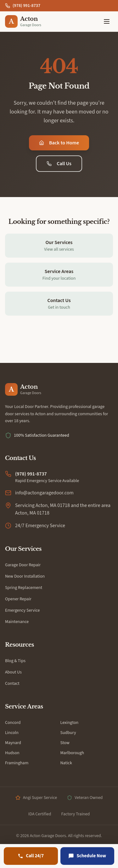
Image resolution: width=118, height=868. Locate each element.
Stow (65, 743)
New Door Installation (25, 576)
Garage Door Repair (23, 565)
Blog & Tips (15, 661)
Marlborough (72, 753)
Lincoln (12, 733)
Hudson (12, 753)
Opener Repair (18, 599)
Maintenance (17, 622)
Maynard (13, 743)
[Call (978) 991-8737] (31, 856)
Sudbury (68, 733)
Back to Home (59, 143)
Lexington (70, 723)
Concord (13, 723)
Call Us (59, 164)
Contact (12, 684)
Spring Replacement (24, 588)
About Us (13, 672)
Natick (66, 763)
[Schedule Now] (87, 856)
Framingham (17, 763)
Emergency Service (22, 610)
